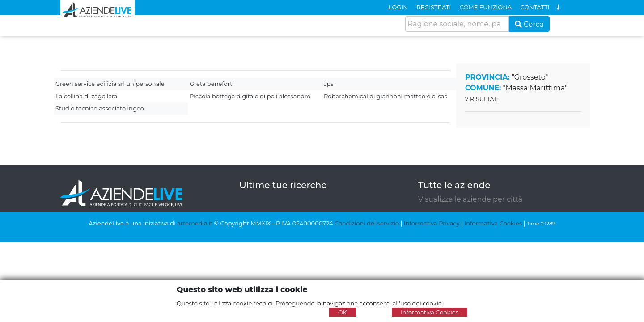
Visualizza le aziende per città (470, 199)
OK (343, 312)
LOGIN (398, 7)
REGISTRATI (434, 7)
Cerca (530, 24)
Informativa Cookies (493, 223)
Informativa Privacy (432, 223)
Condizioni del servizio (367, 223)
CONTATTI (535, 7)
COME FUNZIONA (486, 7)
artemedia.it (195, 223)
